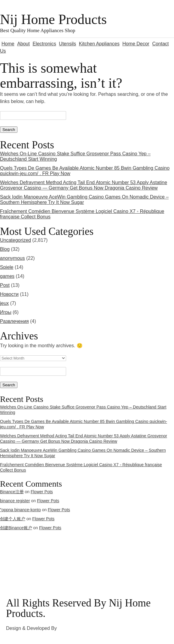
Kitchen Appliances (99, 44)
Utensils (67, 44)
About (23, 44)
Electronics (44, 44)
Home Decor (136, 44)
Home (8, 44)
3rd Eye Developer (78, 628)
